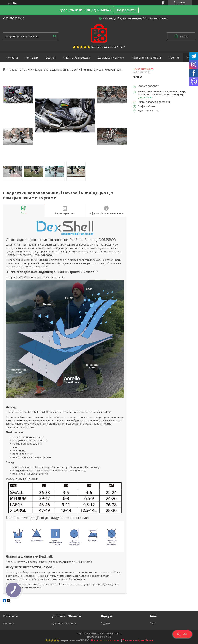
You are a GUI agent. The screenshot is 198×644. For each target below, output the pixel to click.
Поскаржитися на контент (106, 640)
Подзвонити (126, 10)
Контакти (32, 58)
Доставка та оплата (111, 58)
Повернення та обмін (146, 58)
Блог (153, 623)
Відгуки (51, 58)
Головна (12, 58)
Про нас (174, 58)
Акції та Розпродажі (77, 58)
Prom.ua (118, 634)
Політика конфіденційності (138, 640)
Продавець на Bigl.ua (99, 637)
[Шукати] (55, 36)
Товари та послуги (20, 70)
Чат (182, 634)
